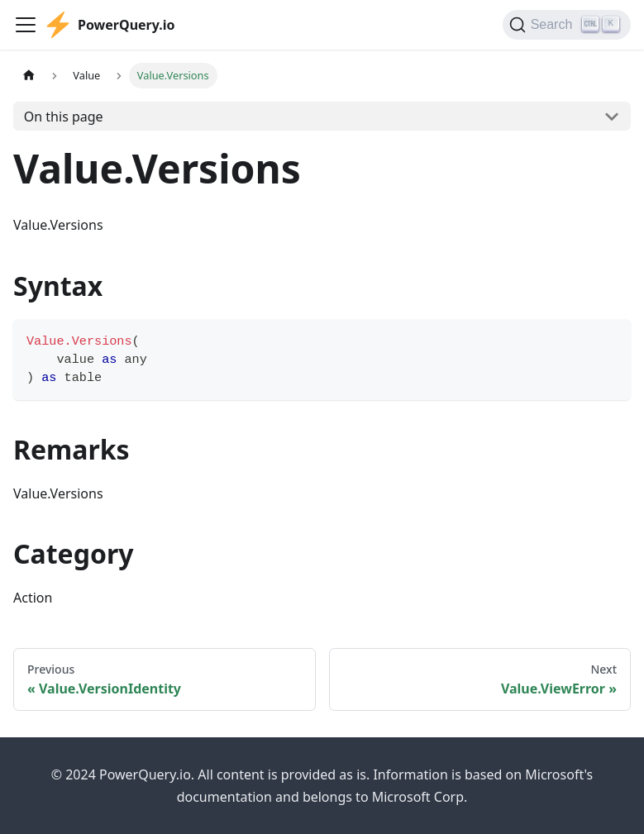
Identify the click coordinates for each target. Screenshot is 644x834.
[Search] (567, 25)
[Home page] (29, 76)
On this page (64, 117)
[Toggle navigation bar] (26, 25)
